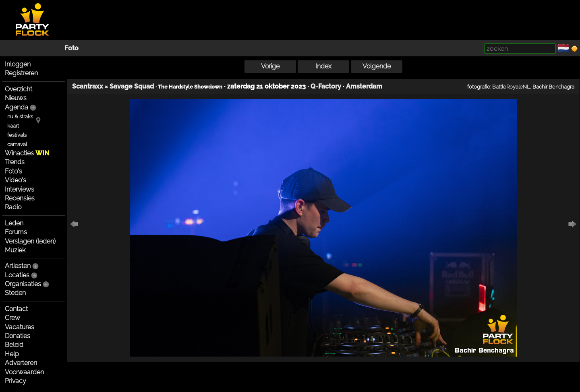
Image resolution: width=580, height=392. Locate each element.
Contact (16, 309)
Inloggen (18, 64)
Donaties (18, 336)
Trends (15, 162)
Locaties (17, 275)
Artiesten (18, 266)
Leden (14, 223)
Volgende (377, 66)
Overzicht (19, 89)
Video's (16, 180)
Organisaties (23, 284)
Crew (12, 318)
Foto (71, 48)
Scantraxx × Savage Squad (113, 86)
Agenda (17, 107)
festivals (17, 135)
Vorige (270, 66)
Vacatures (20, 327)
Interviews (20, 189)
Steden (15, 293)
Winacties (27, 153)
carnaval (17, 144)
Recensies (20, 198)
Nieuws (16, 98)
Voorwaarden (24, 372)
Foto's (13, 171)
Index (323, 66)
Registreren (21, 73)
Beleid (14, 345)
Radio (13, 207)
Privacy (16, 381)
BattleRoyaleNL (511, 87)
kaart (13, 126)
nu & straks (20, 117)
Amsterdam (364, 86)
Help (12, 354)
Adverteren (21, 363)
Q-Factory (326, 86)
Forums (16, 232)
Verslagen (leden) (30, 241)
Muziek (15, 250)
